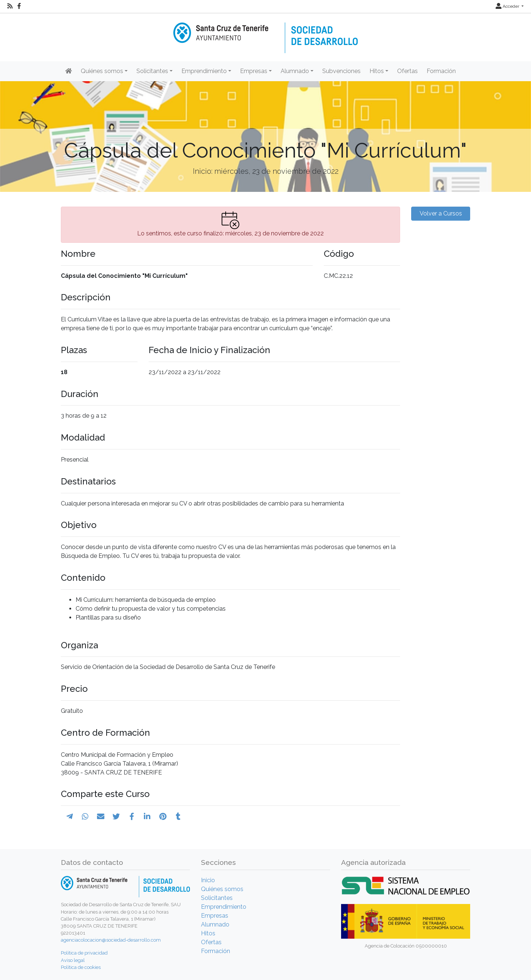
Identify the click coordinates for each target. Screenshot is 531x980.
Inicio (208, 880)
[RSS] (10, 6)
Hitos (208, 933)
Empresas (215, 916)
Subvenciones (341, 71)
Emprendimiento (224, 907)
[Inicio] (265, 33)
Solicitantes (217, 898)
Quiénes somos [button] (102, 71)
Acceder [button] (508, 6)
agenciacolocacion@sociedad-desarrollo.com (111, 940)
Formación (441, 71)
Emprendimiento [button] (204, 71)
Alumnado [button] (295, 71)
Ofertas (407, 71)
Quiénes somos (222, 889)
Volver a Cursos (441, 213)
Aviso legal (73, 960)
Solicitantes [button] (152, 71)
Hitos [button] (377, 71)
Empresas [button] (254, 71)
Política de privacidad (84, 953)
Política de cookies (81, 967)
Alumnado (215, 924)
